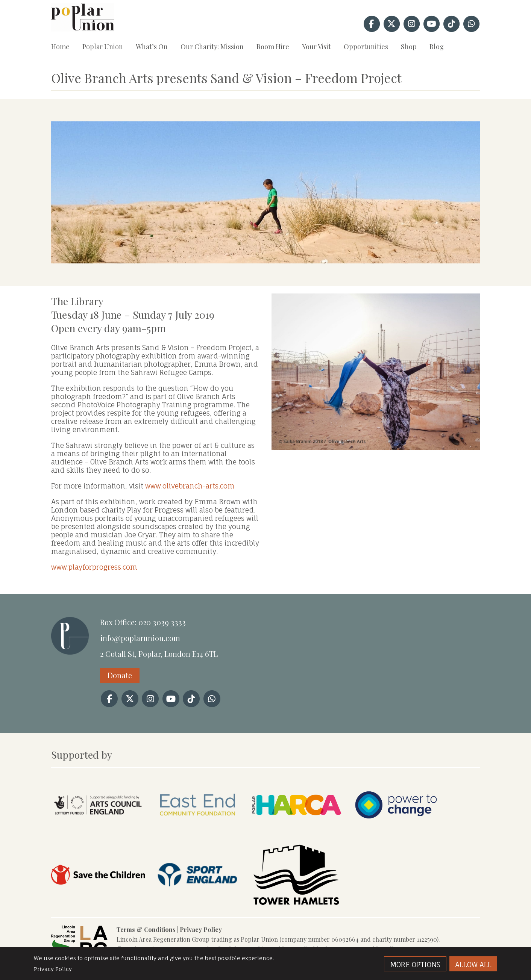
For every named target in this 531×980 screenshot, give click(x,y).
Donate (120, 675)
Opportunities (366, 47)
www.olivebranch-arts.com (190, 486)
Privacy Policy (201, 929)
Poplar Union (103, 47)
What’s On (152, 47)
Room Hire (273, 47)
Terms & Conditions (146, 929)
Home (60, 47)
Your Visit (316, 47)
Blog (437, 47)
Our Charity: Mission (212, 47)
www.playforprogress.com (94, 567)
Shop (409, 47)
